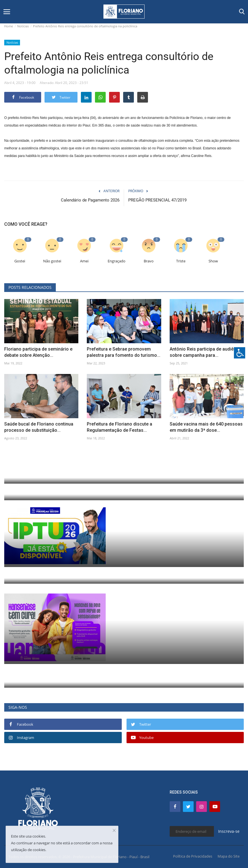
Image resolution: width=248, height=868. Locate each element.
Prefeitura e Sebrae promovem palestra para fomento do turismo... (124, 352)
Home (9, 26)
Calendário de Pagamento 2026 (90, 200)
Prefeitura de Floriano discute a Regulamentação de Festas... (119, 427)
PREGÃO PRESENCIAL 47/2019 (157, 200)
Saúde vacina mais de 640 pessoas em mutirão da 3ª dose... (206, 427)
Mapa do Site (229, 856)
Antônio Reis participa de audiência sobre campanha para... (206, 352)
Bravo (149, 261)
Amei (84, 261)
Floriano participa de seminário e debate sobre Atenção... (38, 352)
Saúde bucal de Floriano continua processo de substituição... (39, 427)
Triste (181, 261)
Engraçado (117, 261)
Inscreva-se (229, 831)
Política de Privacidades (193, 856)
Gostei (20, 261)
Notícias (23, 26)
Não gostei (52, 261)
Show (213, 261)
